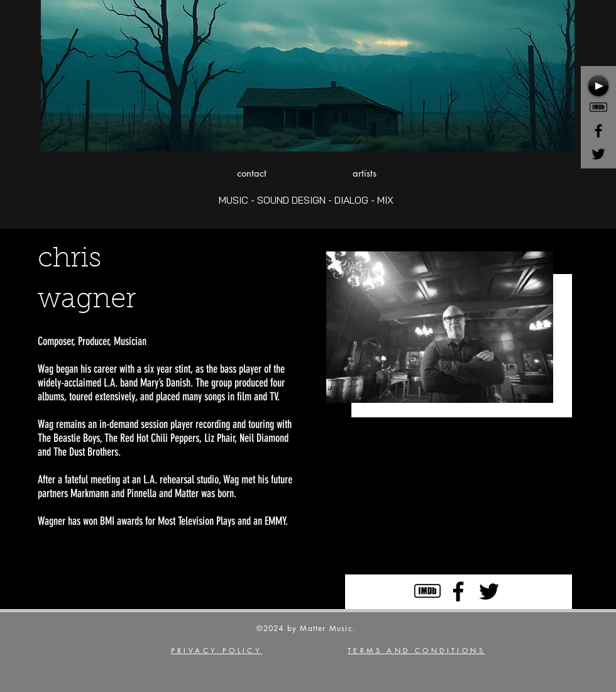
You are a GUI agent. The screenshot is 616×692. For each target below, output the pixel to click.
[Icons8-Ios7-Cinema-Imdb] (598, 107)
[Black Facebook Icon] (598, 131)
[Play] (598, 86)
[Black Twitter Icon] (598, 154)
